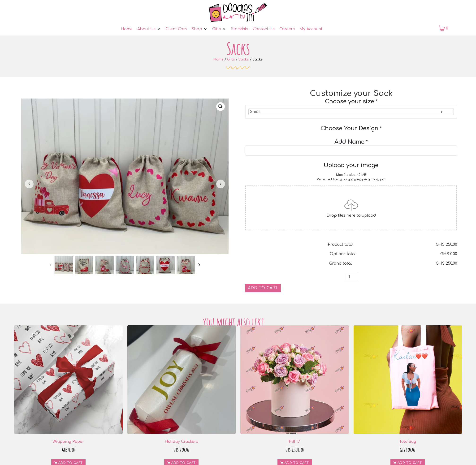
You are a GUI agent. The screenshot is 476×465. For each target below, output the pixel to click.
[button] (221, 107)
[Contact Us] (264, 29)
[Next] (199, 265)
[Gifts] (219, 29)
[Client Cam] (176, 29)
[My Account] (311, 29)
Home (218, 59)
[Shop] (199, 29)
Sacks (244, 59)
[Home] (127, 29)
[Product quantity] (351, 277)
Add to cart (263, 288)
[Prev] (51, 265)
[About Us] (149, 29)
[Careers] (287, 29)
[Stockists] (240, 29)
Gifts (231, 59)
